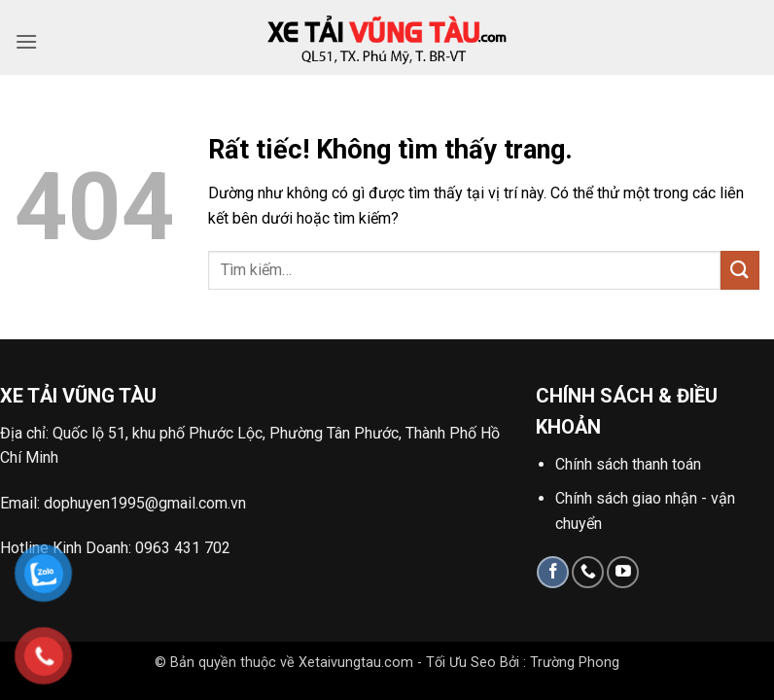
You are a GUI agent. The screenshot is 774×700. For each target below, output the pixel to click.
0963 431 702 (183, 548)
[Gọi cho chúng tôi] (588, 572)
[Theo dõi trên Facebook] (553, 572)
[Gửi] (740, 270)
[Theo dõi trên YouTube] (623, 572)
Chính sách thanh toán (628, 464)
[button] (26, 41)
